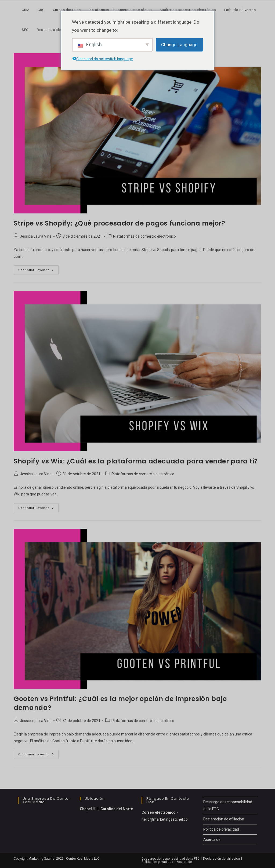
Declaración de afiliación (224, 819)
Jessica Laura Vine (36, 236)
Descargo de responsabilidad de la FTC (171, 859)
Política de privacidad (221, 829)
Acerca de (212, 840)
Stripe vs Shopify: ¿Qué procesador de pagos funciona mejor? (119, 223)
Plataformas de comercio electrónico (144, 236)
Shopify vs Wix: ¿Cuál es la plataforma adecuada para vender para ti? (136, 461)
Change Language (179, 45)
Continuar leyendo (38, 271)
